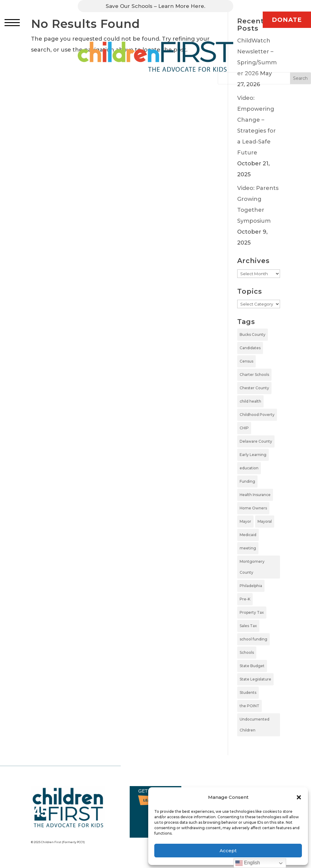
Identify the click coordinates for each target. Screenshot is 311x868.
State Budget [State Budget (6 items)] (252, 666)
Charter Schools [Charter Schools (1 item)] (254, 375)
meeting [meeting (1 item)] (248, 548)
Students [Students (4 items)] (248, 692)
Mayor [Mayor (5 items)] (245, 521)
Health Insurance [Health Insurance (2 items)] (255, 495)
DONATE (287, 20)
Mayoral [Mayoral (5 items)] (265, 521)
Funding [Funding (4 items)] (247, 481)
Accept (228, 851)
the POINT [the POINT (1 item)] (249, 706)
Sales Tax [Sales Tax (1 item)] (248, 626)
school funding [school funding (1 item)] (253, 639)
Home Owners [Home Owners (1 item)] (253, 508)
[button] (299, 797)
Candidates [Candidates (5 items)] (250, 348)
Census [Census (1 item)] (246, 361)
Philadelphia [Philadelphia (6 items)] (251, 586)
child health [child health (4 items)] (250, 401)
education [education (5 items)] (249, 468)
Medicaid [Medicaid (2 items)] (248, 535)
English (248, 863)
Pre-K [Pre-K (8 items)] (245, 599)
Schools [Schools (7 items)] (247, 652)
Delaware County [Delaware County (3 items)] (256, 441)
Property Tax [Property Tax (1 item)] (252, 612)
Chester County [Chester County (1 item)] (254, 388)
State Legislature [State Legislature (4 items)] (255, 679)
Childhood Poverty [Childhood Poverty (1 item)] (257, 415)
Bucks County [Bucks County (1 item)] (253, 334)
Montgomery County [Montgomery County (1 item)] (252, 567)
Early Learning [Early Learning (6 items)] (253, 455)
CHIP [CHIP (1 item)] (244, 428)
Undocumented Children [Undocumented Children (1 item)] (255, 725)
